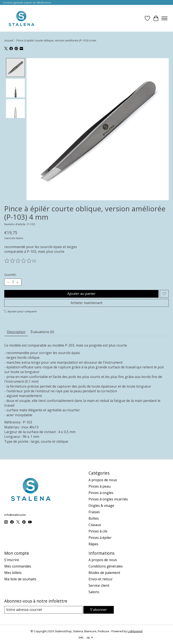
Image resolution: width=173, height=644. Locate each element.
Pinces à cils (98, 531)
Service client (99, 586)
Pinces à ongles (101, 493)
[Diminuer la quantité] (8, 282)
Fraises (94, 512)
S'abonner (99, 610)
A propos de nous (103, 480)
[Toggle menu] (164, 18)
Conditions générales (106, 566)
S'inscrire (12, 560)
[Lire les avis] (18, 261)
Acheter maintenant (86, 303)
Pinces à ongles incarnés (108, 499)
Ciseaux (95, 525)
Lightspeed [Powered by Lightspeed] (135, 631)
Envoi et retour (101, 579)
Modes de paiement (104, 573)
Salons (94, 592)
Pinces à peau (100, 486)
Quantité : (11, 275)
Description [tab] (16, 332)
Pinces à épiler (100, 538)
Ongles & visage (101, 506)
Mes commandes (18, 566)
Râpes (93, 544)
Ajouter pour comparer (20, 311)
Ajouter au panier (81, 294)
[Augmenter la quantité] (17, 282)
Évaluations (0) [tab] (42, 332)
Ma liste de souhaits (20, 579)
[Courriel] (43, 610)
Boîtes (94, 518)
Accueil (9, 40)
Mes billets (13, 573)
